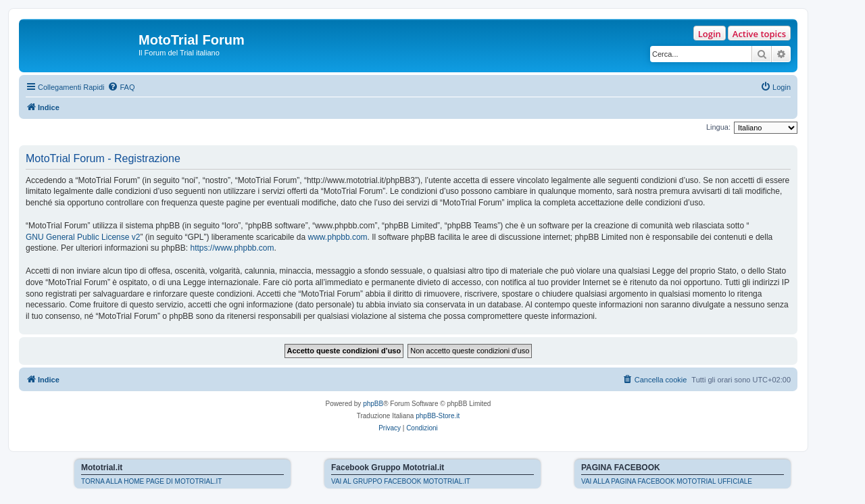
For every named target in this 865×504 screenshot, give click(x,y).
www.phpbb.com (338, 237)
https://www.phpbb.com (232, 248)
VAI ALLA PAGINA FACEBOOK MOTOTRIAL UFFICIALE (667, 481)
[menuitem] (121, 87)
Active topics (759, 34)
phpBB (373, 404)
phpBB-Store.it (438, 416)
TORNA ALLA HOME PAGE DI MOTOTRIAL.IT (151, 481)
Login (710, 34)
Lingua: (718, 127)
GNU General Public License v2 (83, 237)
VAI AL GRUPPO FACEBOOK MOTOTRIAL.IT (401, 481)
